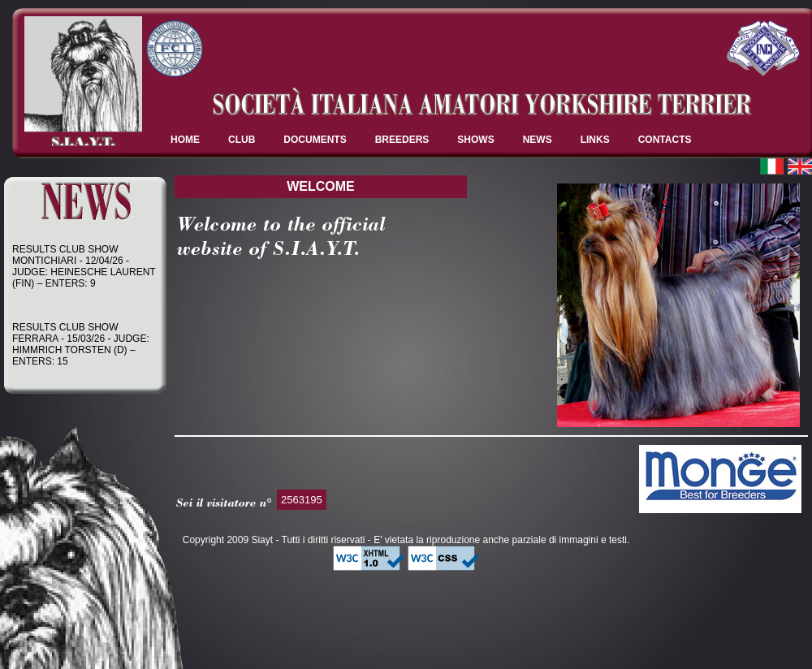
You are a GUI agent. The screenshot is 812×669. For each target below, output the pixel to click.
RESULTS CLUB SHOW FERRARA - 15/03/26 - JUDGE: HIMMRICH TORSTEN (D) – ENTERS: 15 (81, 346)
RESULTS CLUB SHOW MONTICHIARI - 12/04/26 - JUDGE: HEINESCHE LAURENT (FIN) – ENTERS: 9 (84, 268)
